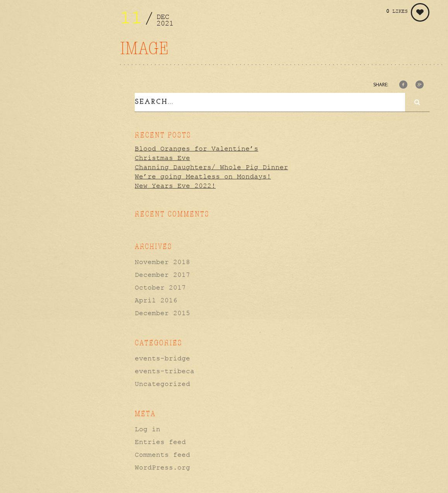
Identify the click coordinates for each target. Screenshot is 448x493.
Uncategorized (162, 382)
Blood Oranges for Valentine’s (197, 147)
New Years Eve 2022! (175, 185)
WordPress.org (162, 466)
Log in (148, 428)
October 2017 (160, 286)
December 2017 (162, 273)
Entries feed (160, 440)
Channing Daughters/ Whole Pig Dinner (211, 166)
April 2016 (156, 299)
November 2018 (162, 260)
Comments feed (162, 453)
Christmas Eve (162, 157)
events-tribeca (165, 370)
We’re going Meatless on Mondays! (203, 175)
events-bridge (162, 357)
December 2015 (162, 312)
